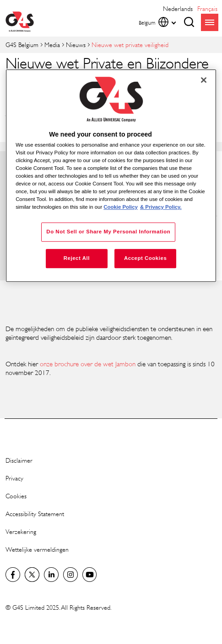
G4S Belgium (22, 45)
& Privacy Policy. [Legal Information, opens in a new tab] (161, 207)
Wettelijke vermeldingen (37, 549)
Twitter (32, 575)
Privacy (14, 478)
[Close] (204, 80)
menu (210, 22)
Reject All (77, 259)
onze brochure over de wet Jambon (88, 364)
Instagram (70, 575)
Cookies (16, 496)
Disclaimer (19, 460)
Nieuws (76, 45)
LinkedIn (51, 575)
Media (52, 45)
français (207, 8)
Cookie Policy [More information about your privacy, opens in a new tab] (121, 207)
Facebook (13, 575)
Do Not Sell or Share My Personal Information (108, 232)
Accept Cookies (145, 259)
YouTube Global (90, 575)
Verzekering (21, 531)
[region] (111, 176)
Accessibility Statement (35, 514)
